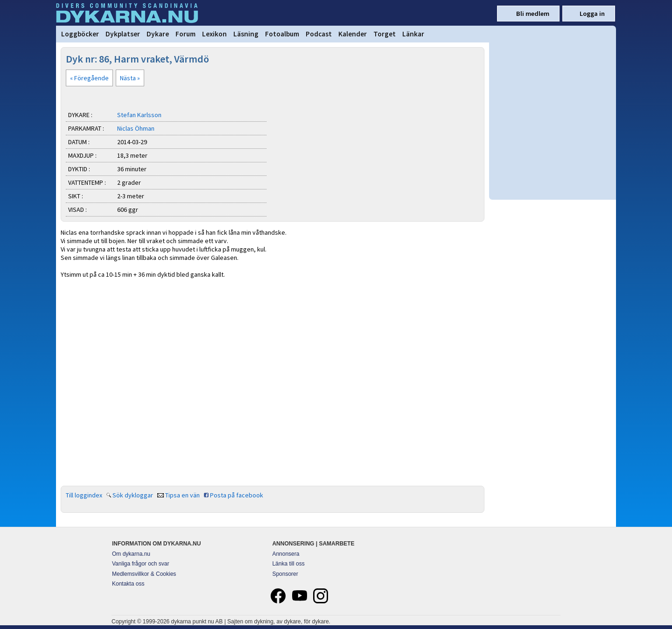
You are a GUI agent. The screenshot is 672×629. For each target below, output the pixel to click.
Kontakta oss (128, 584)
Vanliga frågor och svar (141, 564)
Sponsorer (285, 574)
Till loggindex (84, 495)
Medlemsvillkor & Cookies (144, 574)
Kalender (353, 34)
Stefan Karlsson (139, 115)
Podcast (319, 34)
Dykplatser (123, 34)
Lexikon (214, 34)
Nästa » (130, 78)
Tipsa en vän (182, 495)
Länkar (413, 34)
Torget (385, 34)
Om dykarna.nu (131, 554)
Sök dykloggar (133, 495)
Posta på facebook (237, 495)
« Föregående (89, 78)
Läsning (246, 34)
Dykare (158, 34)
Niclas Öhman (136, 128)
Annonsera (286, 554)
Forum (185, 34)
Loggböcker (80, 34)
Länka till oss (288, 564)
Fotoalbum (282, 34)
